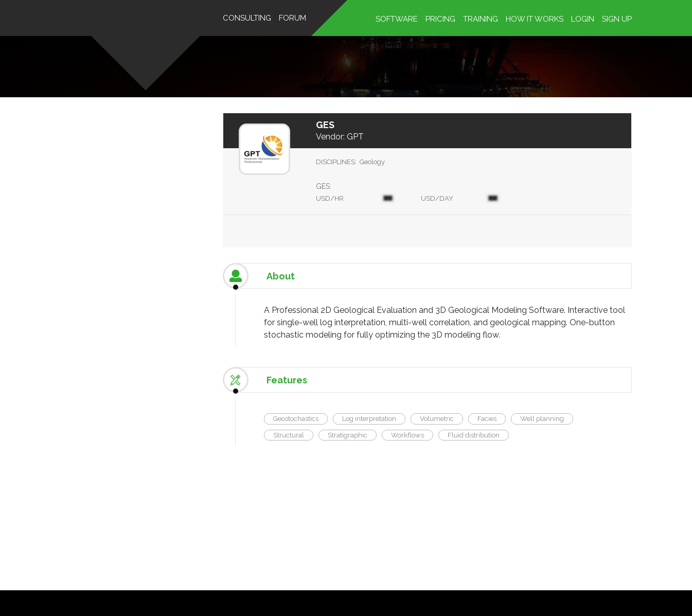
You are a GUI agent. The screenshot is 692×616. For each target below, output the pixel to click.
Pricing (440, 19)
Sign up (617, 19)
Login (583, 19)
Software (397, 19)
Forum (292, 18)
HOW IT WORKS (535, 19)
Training (481, 19)
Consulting (247, 18)
